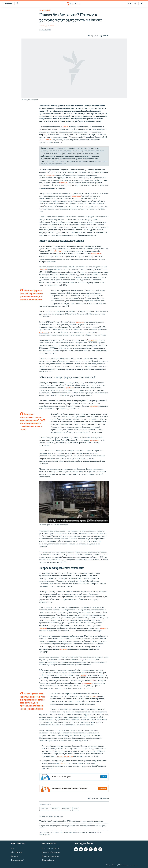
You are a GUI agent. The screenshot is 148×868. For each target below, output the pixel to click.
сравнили (70, 388)
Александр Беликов (47, 26)
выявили (80, 322)
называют (93, 340)
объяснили (76, 196)
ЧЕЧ (129, 3)
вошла (49, 140)
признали (94, 406)
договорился (87, 683)
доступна (43, 270)
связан (63, 764)
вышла (65, 127)
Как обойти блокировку (51, 852)
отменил (43, 628)
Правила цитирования (51, 856)
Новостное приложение (51, 849)
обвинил (58, 251)
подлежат (63, 183)
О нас (13, 849)
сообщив (94, 681)
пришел (103, 628)
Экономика (45, 10)
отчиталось (44, 332)
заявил (83, 675)
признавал (94, 440)
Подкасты (14, 856)
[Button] (93, 36)
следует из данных (65, 756)
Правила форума (48, 860)
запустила (50, 175)
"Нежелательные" (17, 860)
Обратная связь (16, 852)
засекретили (96, 254)
